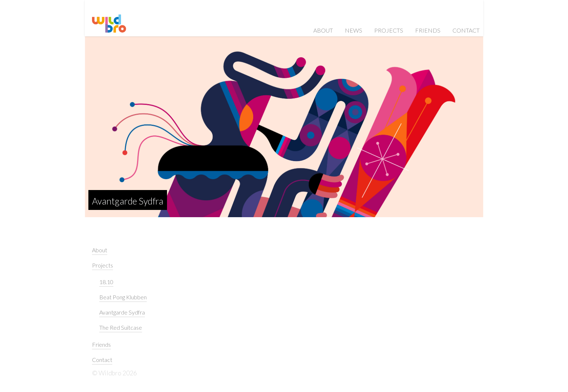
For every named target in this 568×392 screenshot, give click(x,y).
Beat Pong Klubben (123, 297)
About (323, 30)
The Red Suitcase (121, 327)
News (354, 30)
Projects (389, 30)
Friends (428, 30)
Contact (466, 30)
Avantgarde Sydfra (128, 201)
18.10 (106, 282)
